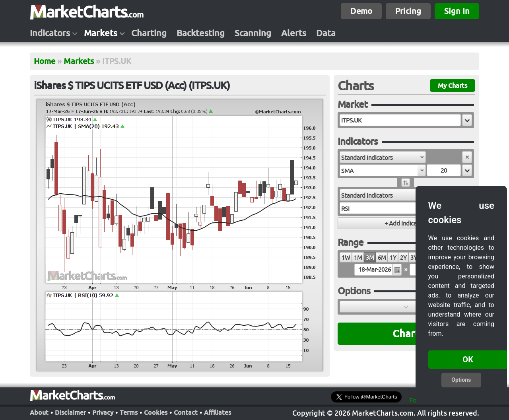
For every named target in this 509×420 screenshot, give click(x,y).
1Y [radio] (393, 258)
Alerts (294, 33)
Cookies (156, 412)
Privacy (103, 412)
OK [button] (468, 360)
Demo (361, 11)
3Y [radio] (414, 258)
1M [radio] (358, 258)
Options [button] (461, 380)
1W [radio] (346, 258)
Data (326, 33)
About (39, 412)
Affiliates (218, 412)
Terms (129, 412)
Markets (101, 33)
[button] (467, 120)
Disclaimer (70, 412)
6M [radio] (382, 258)
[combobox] (383, 157)
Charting (149, 33)
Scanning (253, 33)
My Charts (453, 86)
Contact (186, 412)
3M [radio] (370, 258)
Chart (406, 333)
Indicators (50, 33)
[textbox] (400, 120)
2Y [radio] (403, 258)
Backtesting (201, 33)
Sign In (457, 11)
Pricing (408, 11)
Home (45, 61)
